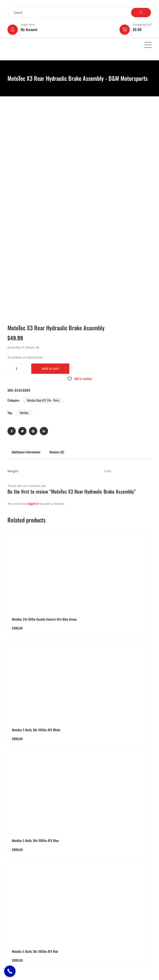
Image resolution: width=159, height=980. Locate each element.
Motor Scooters (18, 932)
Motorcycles (16, 937)
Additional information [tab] (26, 257)
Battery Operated (19, 910)
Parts (12, 942)
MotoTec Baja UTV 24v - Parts (43, 205)
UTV (11, 899)
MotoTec (24, 217)
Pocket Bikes (17, 916)
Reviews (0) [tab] (57, 257)
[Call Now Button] (10, 971)
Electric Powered (19, 894)
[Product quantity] (18, 173)
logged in (33, 308)
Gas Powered (17, 905)
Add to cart (50, 173)
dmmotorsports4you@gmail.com (101, 921)
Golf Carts (15, 921)
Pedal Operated (18, 926)
